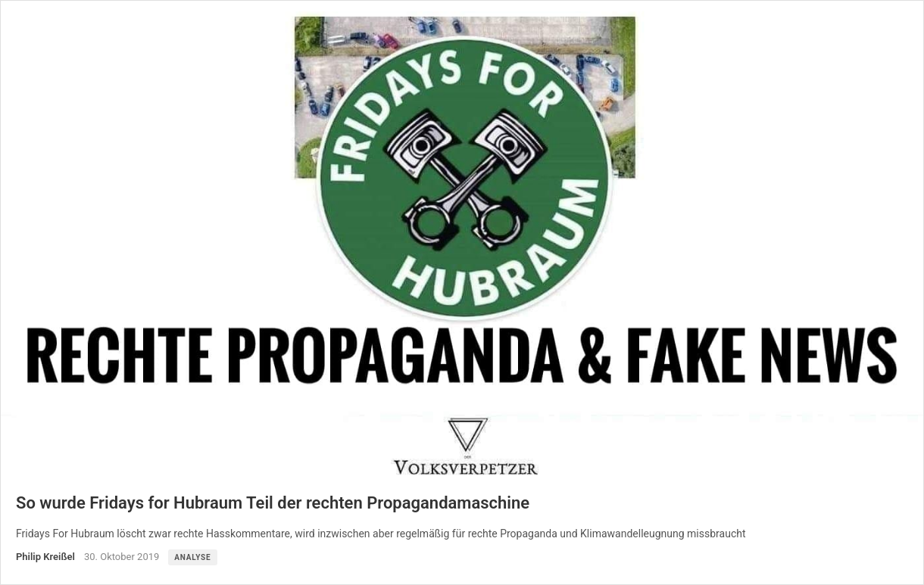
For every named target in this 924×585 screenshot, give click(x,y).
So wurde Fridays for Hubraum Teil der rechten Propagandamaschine (273, 503)
